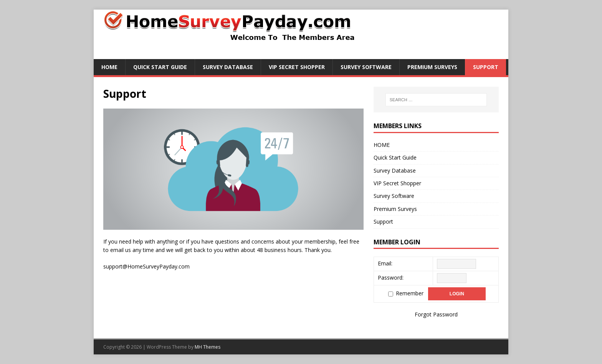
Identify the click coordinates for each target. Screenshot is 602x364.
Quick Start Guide (160, 67)
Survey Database (228, 67)
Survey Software (366, 67)
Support (486, 67)
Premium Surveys (432, 67)
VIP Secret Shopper (297, 67)
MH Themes (208, 347)
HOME (109, 67)
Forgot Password (436, 314)
